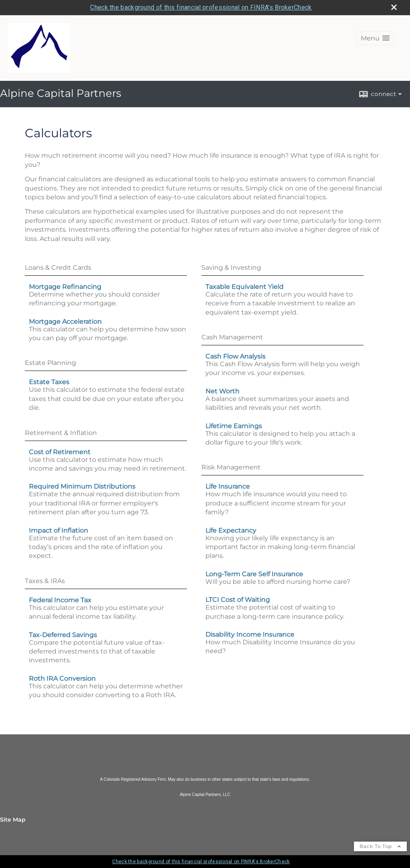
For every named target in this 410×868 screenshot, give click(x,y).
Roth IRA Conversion (62, 679)
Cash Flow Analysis (235, 356)
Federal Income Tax (60, 600)
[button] (375, 38)
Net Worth (222, 391)
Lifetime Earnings (234, 426)
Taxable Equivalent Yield (244, 287)
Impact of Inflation (58, 530)
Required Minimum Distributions (82, 486)
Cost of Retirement (60, 452)
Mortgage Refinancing (65, 287)
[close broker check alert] (394, 7)
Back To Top (380, 846)
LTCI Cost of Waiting (238, 600)
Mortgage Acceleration (65, 322)
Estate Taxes (49, 382)
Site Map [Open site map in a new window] (13, 820)
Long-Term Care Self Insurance (254, 574)
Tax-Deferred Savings (63, 635)
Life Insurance (228, 486)
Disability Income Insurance (250, 634)
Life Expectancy (231, 530)
